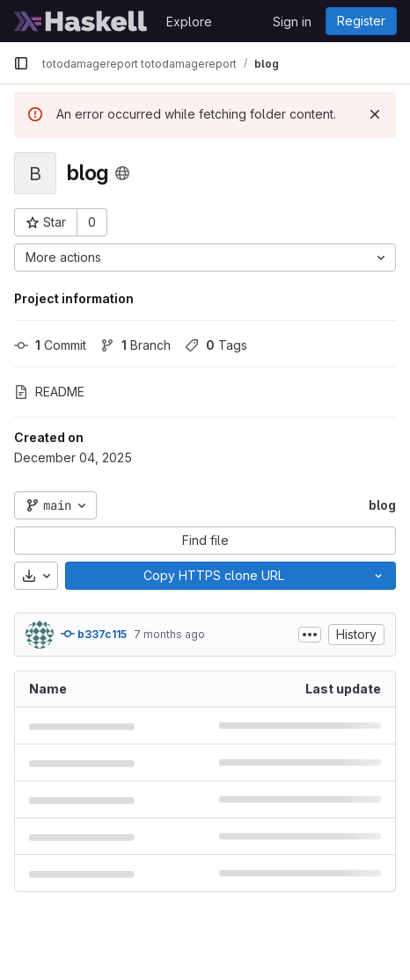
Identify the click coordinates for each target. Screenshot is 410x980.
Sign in (292, 22)
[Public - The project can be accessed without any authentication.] (122, 173)
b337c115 (94, 634)
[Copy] (213, 576)
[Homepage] (81, 21)
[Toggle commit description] (310, 635)
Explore (189, 22)
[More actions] (205, 258)
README (49, 392)
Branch (135, 345)
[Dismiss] (375, 114)
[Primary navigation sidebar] (21, 63)
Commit (50, 345)
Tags (216, 345)
